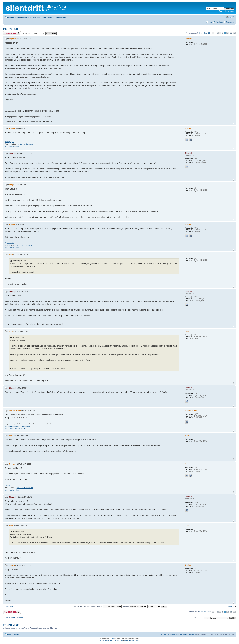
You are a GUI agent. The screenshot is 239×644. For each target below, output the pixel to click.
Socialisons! (61, 18)
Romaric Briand (15, 411)
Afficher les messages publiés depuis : (98, 606)
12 (234, 33)
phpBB (112, 639)
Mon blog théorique (12, 146)
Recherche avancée (227, 11)
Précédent (9, 607)
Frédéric (12, 128)
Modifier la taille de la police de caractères (232, 17)
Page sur (205, 33)
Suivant (231, 607)
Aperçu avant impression (227, 17)
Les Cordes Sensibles (25, 144)
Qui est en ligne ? (11, 625)
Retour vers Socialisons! (14, 618)
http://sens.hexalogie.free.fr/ (15, 429)
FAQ (210, 22)
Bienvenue (11, 29)
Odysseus (13, 39)
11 (231, 33)
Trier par (134, 606)
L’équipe (163, 634)
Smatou (12, 565)
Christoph (13, 153)
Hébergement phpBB (132, 640)
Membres (219, 22)
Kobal (11, 436)
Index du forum (13, 18)
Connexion (230, 22)
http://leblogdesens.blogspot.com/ (17, 426)
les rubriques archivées (31, 18)
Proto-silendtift (48, 18)
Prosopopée (9, 142)
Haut (233, 124)
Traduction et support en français (112, 640)
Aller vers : (198, 618)
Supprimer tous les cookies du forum (182, 634)
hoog (11, 185)
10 (228, 33)
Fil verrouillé (12, 33)
